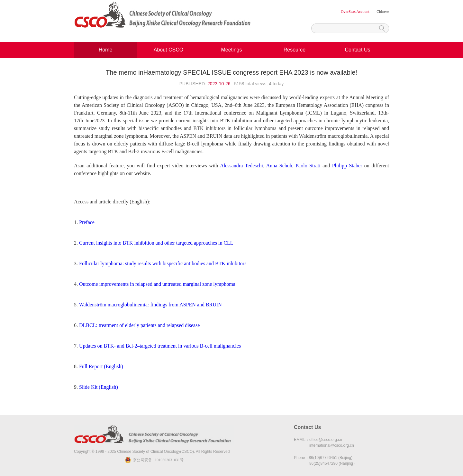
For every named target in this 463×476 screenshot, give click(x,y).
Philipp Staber (347, 166)
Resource (295, 50)
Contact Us (357, 50)
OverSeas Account (356, 12)
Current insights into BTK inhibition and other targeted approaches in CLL (156, 243)
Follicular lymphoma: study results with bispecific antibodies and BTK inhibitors (163, 263)
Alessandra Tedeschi (241, 166)
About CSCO (168, 50)
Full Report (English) (101, 366)
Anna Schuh (279, 166)
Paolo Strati (308, 166)
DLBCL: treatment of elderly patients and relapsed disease (139, 325)
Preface (87, 222)
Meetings (232, 50)
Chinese (383, 12)
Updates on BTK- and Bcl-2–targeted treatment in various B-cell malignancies (160, 346)
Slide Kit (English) (99, 387)
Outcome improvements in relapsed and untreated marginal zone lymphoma (157, 284)
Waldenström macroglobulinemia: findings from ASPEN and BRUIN (150, 305)
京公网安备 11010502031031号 (158, 460)
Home (106, 50)
